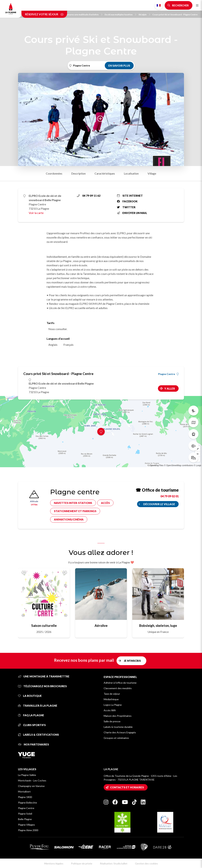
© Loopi (197, 465)
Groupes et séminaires (116, 738)
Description (78, 173)
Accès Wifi (110, 710)
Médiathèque (111, 699)
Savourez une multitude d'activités (84, 15)
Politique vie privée (82, 863)
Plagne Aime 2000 (28, 830)
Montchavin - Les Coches (32, 780)
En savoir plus (119, 66)
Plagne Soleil (25, 814)
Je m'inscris (132, 661)
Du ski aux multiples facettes (120, 15)
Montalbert (24, 791)
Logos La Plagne (113, 705)
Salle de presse (112, 721)
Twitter (126, 207)
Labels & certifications (38, 735)
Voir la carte (36, 213)
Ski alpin (144, 15)
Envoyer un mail (132, 213)
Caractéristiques (105, 173)
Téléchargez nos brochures (42, 686)
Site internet (130, 196)
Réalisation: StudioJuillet (114, 863)
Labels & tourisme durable (118, 727)
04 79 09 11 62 (89, 196)
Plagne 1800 (25, 797)
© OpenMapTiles (155, 465)
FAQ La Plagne (31, 715)
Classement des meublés (118, 688)
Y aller (170, 388)
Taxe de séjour (112, 694)
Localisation (131, 173)
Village (152, 173)
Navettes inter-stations (73, 503)
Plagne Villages (26, 825)
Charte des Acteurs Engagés (120, 732)
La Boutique (30, 696)
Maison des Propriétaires (118, 716)
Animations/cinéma (69, 519)
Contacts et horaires (127, 787)
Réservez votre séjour (44, 14)
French (159, 5)
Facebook (127, 201)
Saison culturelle (44, 625)
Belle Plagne (25, 819)
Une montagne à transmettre (44, 676)
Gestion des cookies (147, 863)
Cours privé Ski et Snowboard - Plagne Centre (175, 15)
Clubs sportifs (32, 725)
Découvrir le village (159, 504)
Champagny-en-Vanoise (31, 786)
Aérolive (101, 625)
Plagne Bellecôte (27, 803)
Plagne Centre (168, 374)
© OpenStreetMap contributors (179, 465)
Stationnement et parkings (75, 511)
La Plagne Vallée (27, 775)
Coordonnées (54, 173)
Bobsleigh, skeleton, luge (158, 625)
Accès (105, 503)
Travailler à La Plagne (38, 706)
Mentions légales (54, 863)
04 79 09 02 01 (170, 496)
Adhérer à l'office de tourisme (120, 683)
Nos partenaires (33, 744)
